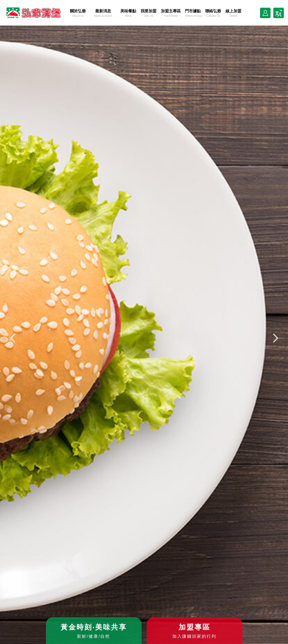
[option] (144, 335)
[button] (13, 338)
